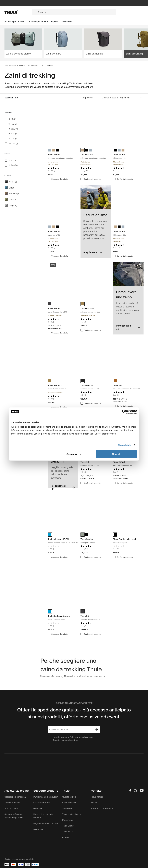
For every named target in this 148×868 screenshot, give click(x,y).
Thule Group (68, 826)
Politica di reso (11, 808)
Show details (125, 445)
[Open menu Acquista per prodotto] (17, 22)
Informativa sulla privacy (82, 737)
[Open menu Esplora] (57, 22)
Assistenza (38, 829)
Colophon (67, 837)
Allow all (116, 454)
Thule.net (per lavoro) (72, 814)
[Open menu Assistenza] (69, 22)
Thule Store (68, 832)
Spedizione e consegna (15, 797)
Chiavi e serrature (41, 803)
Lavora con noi (69, 803)
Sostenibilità (68, 808)
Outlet (94, 803)
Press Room (68, 820)
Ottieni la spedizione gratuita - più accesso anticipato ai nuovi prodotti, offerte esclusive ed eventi (74, 713)
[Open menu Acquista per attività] (40, 22)
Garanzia (38, 808)
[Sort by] (131, 98)
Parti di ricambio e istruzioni (46, 797)
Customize (74, 454)
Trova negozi (97, 797)
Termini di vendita (13, 803)
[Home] (18, 12)
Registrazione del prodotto (46, 823)
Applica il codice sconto (102, 808)
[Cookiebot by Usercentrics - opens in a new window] (124, 412)
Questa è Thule (69, 797)
